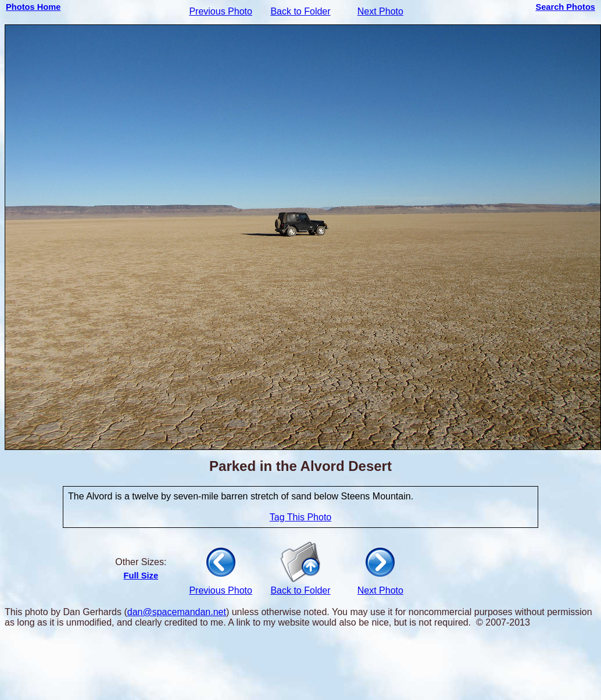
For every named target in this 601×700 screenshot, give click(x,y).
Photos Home (33, 7)
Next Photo (380, 11)
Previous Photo (221, 11)
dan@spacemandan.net (177, 612)
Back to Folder (300, 11)
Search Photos (565, 7)
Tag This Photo (300, 517)
